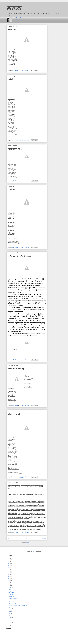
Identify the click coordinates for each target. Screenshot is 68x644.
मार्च (10, 619)
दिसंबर (10, 587)
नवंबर (10, 589)
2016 (9, 576)
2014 (9, 580)
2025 (9, 560)
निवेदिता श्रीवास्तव (18, 17)
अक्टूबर (10, 591)
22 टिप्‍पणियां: (26, 70)
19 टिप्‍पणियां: (26, 360)
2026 (9, 558)
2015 (9, 578)
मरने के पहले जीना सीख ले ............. (20, 256)
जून (10, 614)
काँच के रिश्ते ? (13, 30)
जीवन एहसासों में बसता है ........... (19, 369)
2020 (9, 569)
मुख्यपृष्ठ (26, 538)
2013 (9, 582)
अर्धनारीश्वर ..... (13, 79)
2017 (9, 575)
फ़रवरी (10, 621)
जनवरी (10, 623)
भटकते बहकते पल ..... (15, 149)
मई (10, 615)
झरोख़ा (14, 8)
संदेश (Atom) (29, 543)
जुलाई (10, 612)
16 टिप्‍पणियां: (27, 181)
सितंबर (10, 608)
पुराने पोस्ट (44, 538)
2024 (9, 562)
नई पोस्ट (9, 538)
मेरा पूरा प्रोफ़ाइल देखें (17, 19)
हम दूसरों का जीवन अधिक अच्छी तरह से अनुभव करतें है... (18, 606)
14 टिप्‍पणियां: (26, 140)
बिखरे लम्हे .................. (16, 190)
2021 (9, 567)
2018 (9, 573)
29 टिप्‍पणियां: (27, 405)
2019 (9, 571)
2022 (9, 565)
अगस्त (10, 610)
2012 (9, 584)
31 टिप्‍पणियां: (27, 247)
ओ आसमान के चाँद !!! (15, 414)
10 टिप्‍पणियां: (26, 533)
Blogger (34, 552)
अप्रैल (10, 617)
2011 (9, 586)
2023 (9, 564)
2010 (9, 625)
